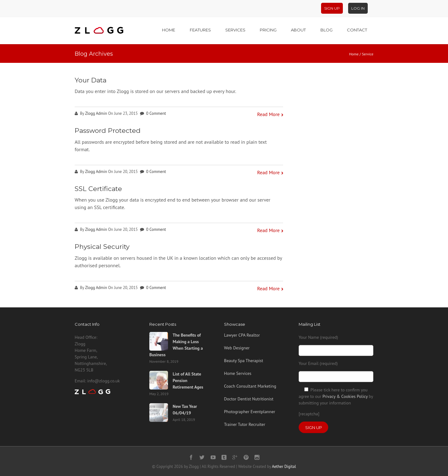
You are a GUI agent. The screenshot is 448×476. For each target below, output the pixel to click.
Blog (327, 30)
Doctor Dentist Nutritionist (249, 399)
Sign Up (332, 8)
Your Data (91, 80)
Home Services (238, 373)
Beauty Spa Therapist (244, 361)
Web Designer (237, 348)
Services (235, 30)
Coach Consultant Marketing (250, 386)
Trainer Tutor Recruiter (245, 424)
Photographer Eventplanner (250, 412)
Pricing (268, 30)
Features (200, 30)
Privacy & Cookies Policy (345, 396)
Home (169, 30)
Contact (357, 30)
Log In (358, 8)
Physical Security (102, 247)
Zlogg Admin (96, 113)
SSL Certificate (98, 189)
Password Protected (108, 131)
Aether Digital (284, 467)
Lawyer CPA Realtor (242, 335)
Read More (269, 114)
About (298, 30)
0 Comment (156, 113)
